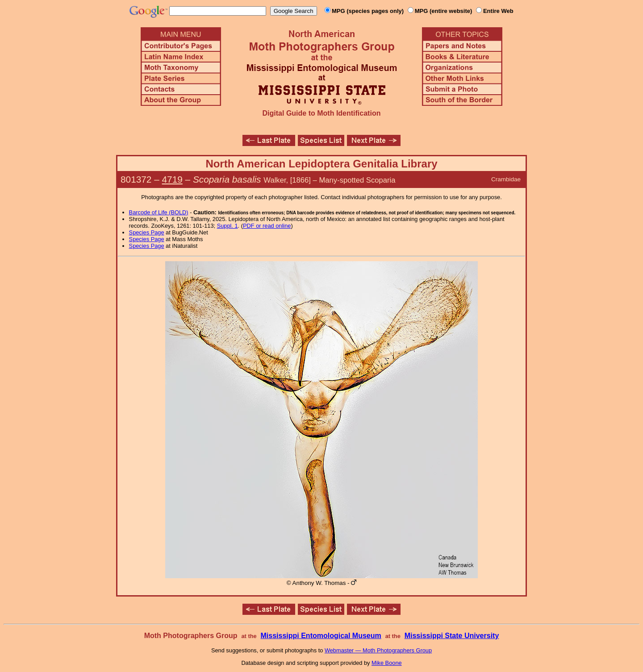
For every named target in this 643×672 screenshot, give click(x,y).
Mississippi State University (452, 636)
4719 (172, 179)
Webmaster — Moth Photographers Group (378, 650)
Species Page (147, 232)
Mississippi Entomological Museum (321, 636)
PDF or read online (267, 226)
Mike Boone (387, 663)
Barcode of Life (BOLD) (159, 212)
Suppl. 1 (228, 226)
